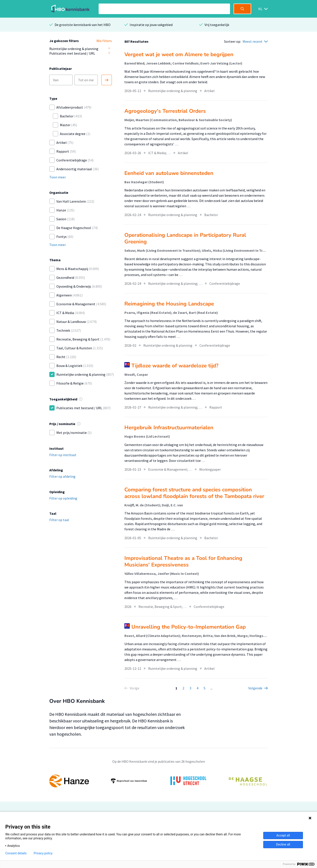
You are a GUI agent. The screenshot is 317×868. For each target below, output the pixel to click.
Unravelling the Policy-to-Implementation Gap (189, 627)
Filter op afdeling (62, 476)
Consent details (16, 853)
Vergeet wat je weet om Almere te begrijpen (179, 54)
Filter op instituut (63, 455)
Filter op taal (59, 520)
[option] (158, 781)
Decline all (283, 844)
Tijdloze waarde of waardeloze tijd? (175, 366)
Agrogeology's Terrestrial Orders (165, 111)
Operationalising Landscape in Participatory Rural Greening (185, 238)
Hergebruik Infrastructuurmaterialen (169, 428)
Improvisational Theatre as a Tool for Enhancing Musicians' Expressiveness (183, 561)
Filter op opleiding (63, 498)
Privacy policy (43, 853)
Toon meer (58, 177)
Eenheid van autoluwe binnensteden (169, 173)
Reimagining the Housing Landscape (169, 304)
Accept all (283, 835)
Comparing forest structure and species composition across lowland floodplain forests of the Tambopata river (194, 493)
